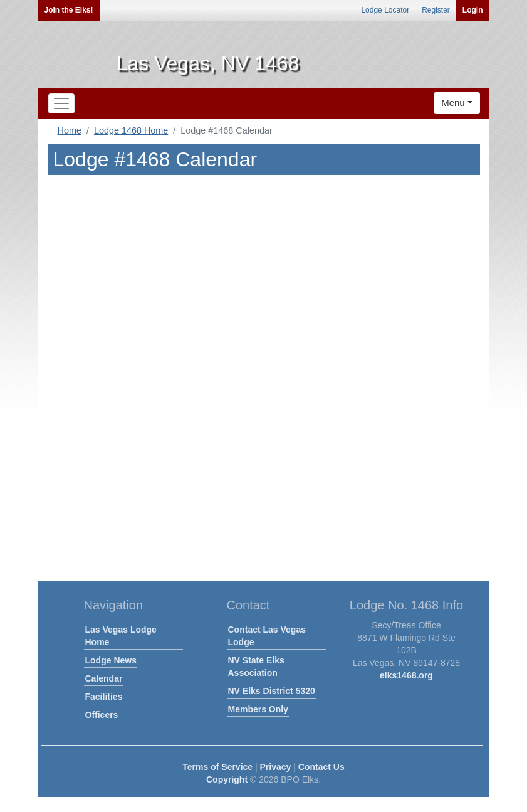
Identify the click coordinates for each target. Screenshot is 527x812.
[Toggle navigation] (61, 103)
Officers (102, 715)
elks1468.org (406, 675)
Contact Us (321, 767)
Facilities (104, 697)
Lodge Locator (385, 10)
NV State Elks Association (256, 667)
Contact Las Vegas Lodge (267, 636)
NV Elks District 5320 (272, 691)
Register (436, 10)
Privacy (276, 767)
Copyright (227, 779)
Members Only (258, 709)
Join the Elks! (69, 10)
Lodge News (111, 660)
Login (473, 10)
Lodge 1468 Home (131, 130)
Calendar (104, 678)
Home (70, 130)
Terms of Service (217, 767)
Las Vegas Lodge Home (121, 636)
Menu (453, 103)
